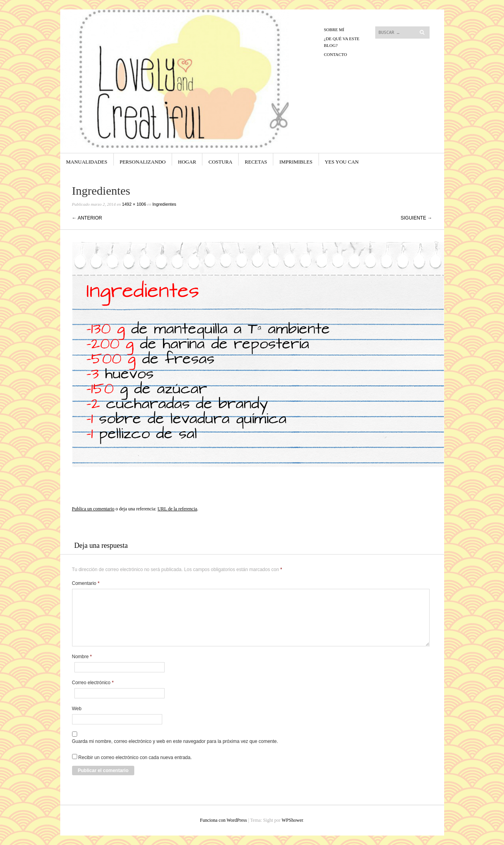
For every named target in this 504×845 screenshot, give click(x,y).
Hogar (187, 162)
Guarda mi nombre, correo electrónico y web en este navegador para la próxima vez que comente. (175, 741)
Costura (221, 162)
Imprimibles (296, 162)
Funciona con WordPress (223, 820)
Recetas (256, 162)
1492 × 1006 (134, 204)
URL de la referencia (177, 509)
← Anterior (87, 218)
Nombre (82, 657)
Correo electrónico (93, 683)
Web (77, 709)
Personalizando (143, 162)
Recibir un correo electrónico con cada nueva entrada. (135, 758)
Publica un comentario (93, 509)
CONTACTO (336, 54)
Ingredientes (164, 204)
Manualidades (87, 162)
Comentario (86, 583)
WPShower (292, 820)
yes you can (342, 162)
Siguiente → (416, 218)
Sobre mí (334, 30)
